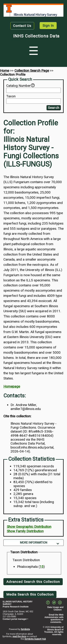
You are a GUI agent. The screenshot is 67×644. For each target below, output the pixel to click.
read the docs (19, 636)
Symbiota (25, 629)
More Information (33, 543)
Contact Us (22, 26)
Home (5, 71)
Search (54, 108)
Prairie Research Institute (16, 607)
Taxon (11, 96)
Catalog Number (18, 86)
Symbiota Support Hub (35, 639)
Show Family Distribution (25, 531)
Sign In (48, 26)
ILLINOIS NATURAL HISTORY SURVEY (18, 603)
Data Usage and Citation (55, 608)
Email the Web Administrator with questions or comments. (54, 618)
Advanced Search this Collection (33, 582)
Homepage (12, 386)
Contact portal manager (15, 619)
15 (42, 567)
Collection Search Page (32, 71)
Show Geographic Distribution (29, 527)
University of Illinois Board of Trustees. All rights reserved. (54, 631)
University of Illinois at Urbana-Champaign (9, 9)
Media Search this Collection (30, 594)
